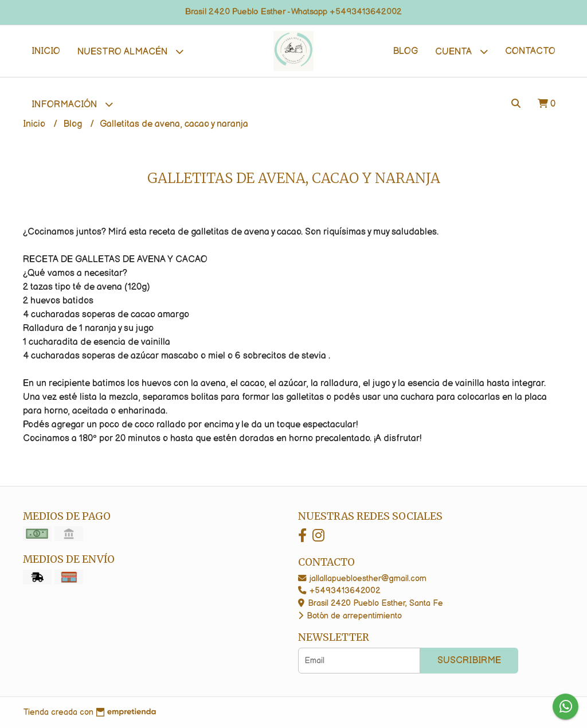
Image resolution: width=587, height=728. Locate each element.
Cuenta (461, 51)
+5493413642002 (339, 591)
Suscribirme (469, 661)
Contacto (530, 51)
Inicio (46, 51)
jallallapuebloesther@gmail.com (362, 579)
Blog (405, 51)
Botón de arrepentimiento (350, 616)
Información (72, 104)
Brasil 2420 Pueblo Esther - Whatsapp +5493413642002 (293, 12)
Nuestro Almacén (130, 51)
